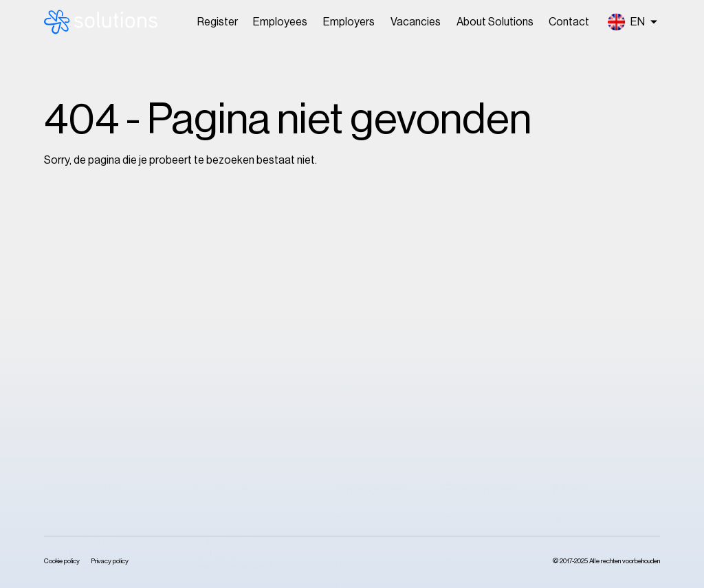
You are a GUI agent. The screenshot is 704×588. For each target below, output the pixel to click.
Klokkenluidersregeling (606, 404)
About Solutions (495, 22)
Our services (473, 316)
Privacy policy (110, 561)
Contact (569, 22)
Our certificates (481, 360)
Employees (280, 22)
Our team (575, 338)
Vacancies (416, 22)
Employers (349, 22)
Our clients (469, 338)
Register (218, 22)
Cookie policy (62, 561)
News (566, 360)
